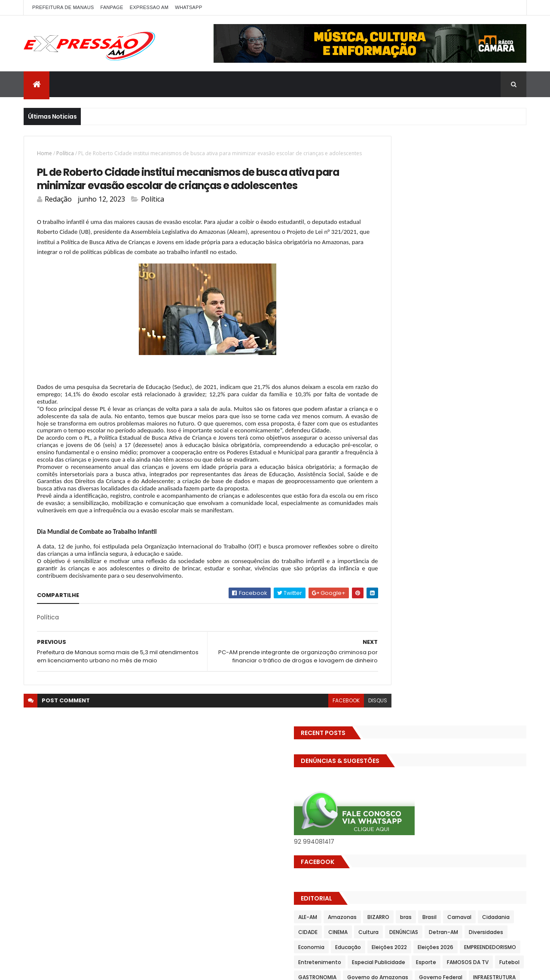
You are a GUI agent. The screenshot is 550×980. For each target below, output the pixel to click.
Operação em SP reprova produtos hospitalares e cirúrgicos (461, 682)
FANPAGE (112, 7)
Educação (425, 372)
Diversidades (502, 357)
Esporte (503, 403)
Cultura (385, 357)
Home (44, 153)
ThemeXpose (136, 968)
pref (472, 478)
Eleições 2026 (393, 387)
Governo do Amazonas (405, 433)
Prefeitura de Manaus (403, 493)
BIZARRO (455, 327)
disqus (340, 754)
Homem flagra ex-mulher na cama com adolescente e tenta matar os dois (467, 728)
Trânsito (485, 523)
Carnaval (387, 342)
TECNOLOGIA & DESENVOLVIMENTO (419, 523)
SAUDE (483, 493)
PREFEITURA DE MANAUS (63, 7)
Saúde (511, 493)
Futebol (437, 418)
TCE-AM (484, 508)
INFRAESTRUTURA (396, 448)
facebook (308, 754)
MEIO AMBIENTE (394, 463)
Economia (388, 372)
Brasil (506, 327)
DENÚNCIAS (420, 357)
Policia (491, 463)
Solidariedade (444, 508)
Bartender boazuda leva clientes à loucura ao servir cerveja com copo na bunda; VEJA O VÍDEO (465, 778)
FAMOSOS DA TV (396, 418)
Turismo (386, 538)
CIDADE (457, 342)
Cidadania (423, 342)
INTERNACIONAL (448, 448)
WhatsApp (188, 7)
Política (65, 153)
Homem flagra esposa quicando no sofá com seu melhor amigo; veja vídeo (466, 582)
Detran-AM (460, 357)
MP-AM (433, 463)
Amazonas (419, 327)
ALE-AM (384, 327)
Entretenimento (396, 403)
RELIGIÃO (453, 493)
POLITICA (414, 478)
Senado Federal (395, 508)
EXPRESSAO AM (149, 7)
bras (482, 327)
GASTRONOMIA (477, 418)
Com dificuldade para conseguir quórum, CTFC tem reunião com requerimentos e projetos (457, 632)
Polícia (383, 478)
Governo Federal (468, 433)
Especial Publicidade (455, 403)
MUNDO (462, 463)
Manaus (489, 448)
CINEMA (487, 342)
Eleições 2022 (466, 372)
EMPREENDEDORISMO (447, 387)
